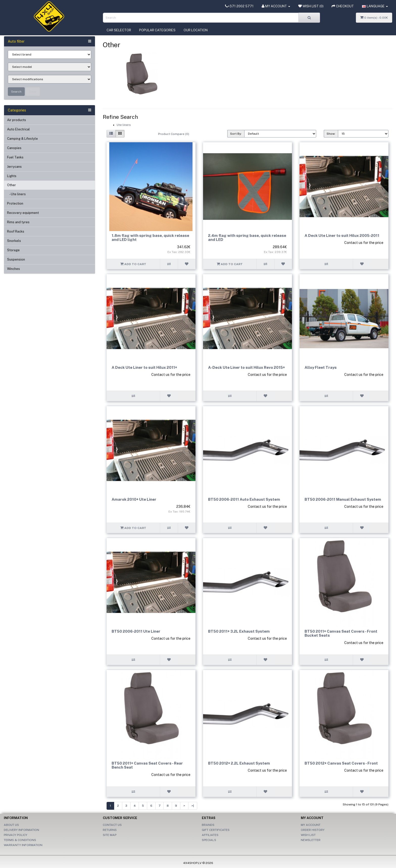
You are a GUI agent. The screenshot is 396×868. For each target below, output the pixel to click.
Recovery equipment (23, 213)
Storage (13, 250)
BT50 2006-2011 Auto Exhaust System (244, 499)
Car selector (119, 30)
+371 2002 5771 (239, 6)
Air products (17, 120)
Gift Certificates (216, 830)
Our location (196, 30)
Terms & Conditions (20, 840)
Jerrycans (14, 167)
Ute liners (124, 125)
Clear (33, 92)
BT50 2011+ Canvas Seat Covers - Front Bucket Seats (341, 633)
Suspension (16, 259)
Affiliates (210, 835)
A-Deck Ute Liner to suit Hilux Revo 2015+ (246, 367)
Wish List (308, 835)
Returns (110, 830)
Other (11, 185)
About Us (11, 825)
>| (193, 806)
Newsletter (311, 840)
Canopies (14, 148)
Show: (331, 134)
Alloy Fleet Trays (321, 367)
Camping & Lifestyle (22, 139)
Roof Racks (16, 231)
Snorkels (14, 241)
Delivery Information (21, 830)
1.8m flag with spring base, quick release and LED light (150, 238)
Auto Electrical (18, 129)
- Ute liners (16, 194)
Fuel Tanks (15, 157)
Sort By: (236, 134)
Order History (313, 830)
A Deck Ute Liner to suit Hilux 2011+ (144, 367)
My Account (311, 825)
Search (16, 92)
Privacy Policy (16, 835)
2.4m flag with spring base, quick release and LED (247, 238)
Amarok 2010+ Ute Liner (134, 499)
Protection (15, 203)
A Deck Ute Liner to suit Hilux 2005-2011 (342, 235)
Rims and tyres (18, 222)
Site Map (110, 835)
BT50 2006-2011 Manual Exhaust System (343, 499)
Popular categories (157, 30)
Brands (208, 825)
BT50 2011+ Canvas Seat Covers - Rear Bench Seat (147, 765)
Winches (14, 269)
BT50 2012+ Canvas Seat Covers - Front (341, 763)
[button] (375, 6)
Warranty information (23, 845)
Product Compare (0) (174, 134)
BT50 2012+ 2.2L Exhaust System (239, 763)
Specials (209, 840)
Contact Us (112, 825)
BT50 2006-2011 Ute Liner (136, 631)
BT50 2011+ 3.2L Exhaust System (239, 631)
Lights (12, 176)
